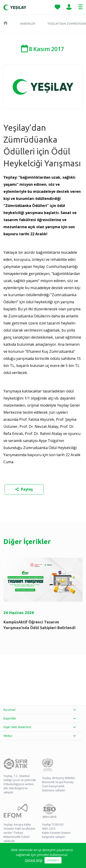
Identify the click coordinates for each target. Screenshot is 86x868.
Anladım (53, 860)
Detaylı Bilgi (33, 860)
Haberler (28, 24)
